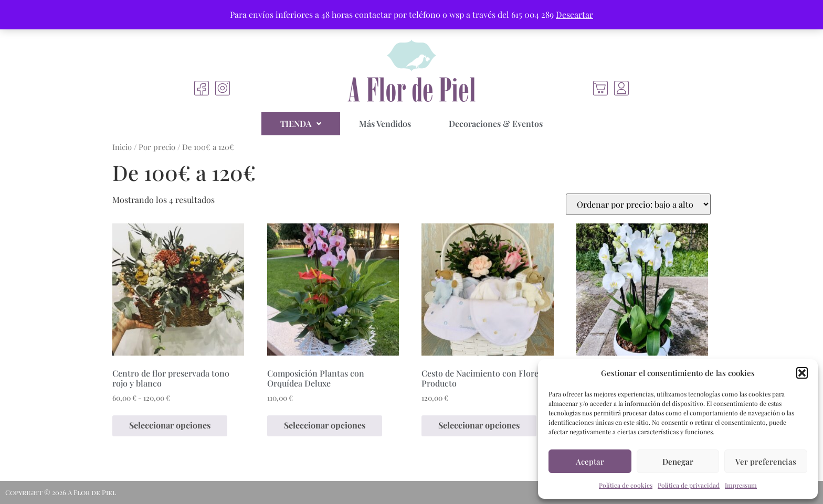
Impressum (741, 485)
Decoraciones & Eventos (496, 124)
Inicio (122, 147)
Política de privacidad (689, 485)
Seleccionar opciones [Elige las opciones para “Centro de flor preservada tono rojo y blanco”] (170, 425)
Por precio (157, 147)
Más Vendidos (385, 124)
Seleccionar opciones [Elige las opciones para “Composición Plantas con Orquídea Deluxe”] (325, 425)
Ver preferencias (766, 462)
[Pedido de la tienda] (638, 204)
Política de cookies (626, 485)
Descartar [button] (574, 14)
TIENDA (301, 124)
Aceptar (590, 462)
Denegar (678, 462)
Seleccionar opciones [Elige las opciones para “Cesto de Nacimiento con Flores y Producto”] (479, 425)
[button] (802, 373)
